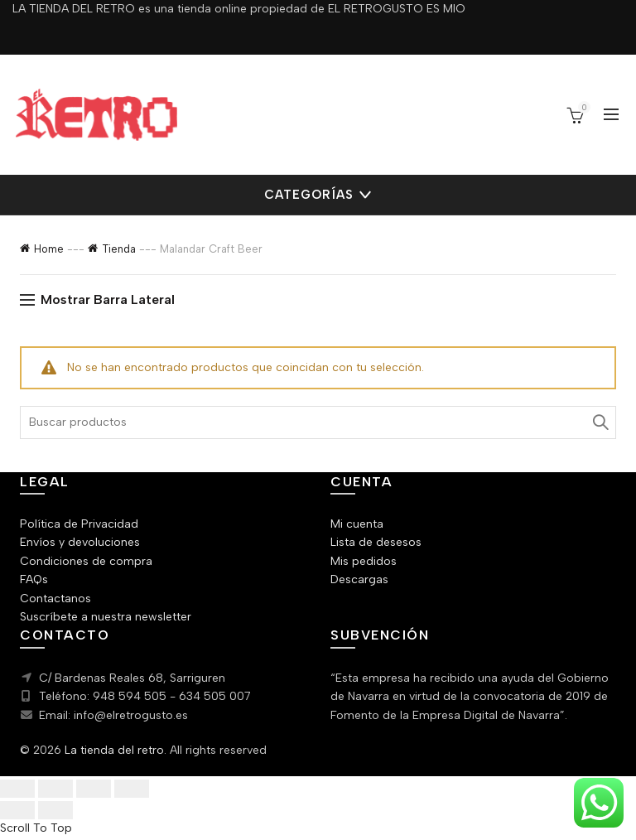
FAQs (34, 580)
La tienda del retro (107, 751)
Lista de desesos (374, 543)
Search (600, 422)
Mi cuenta (356, 524)
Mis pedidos (361, 562)
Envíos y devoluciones (77, 543)
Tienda (110, 249)
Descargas (358, 580)
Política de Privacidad (76, 524)
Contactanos (53, 599)
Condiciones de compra (81, 562)
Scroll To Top (33, 830)
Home (48, 249)
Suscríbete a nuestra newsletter (101, 617)
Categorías (309, 194)
